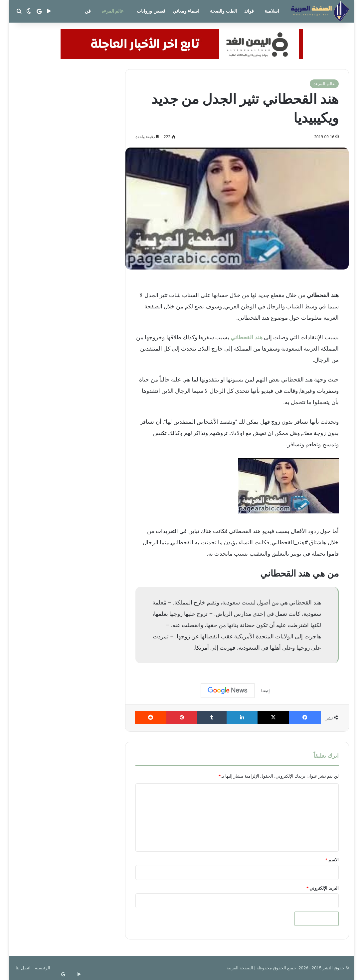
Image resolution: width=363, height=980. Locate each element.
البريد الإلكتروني (322, 888)
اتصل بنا (23, 968)
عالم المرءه (112, 11)
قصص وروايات (151, 11)
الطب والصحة (223, 11)
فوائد (249, 11)
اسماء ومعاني (186, 11)
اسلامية (272, 11)
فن (88, 11)
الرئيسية (43, 968)
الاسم (332, 860)
